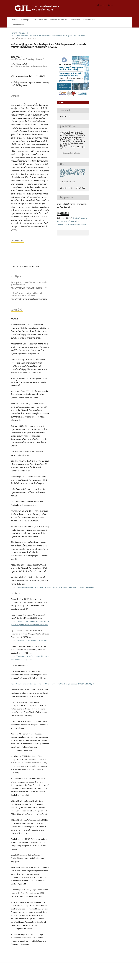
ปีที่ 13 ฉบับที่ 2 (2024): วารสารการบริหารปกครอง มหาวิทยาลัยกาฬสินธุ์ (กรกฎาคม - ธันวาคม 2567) (48, 36)
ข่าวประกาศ (75, 20)
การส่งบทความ (89, 20)
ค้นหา (123, 20)
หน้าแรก (14, 33)
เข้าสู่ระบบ (101, 5)
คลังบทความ (24, 33)
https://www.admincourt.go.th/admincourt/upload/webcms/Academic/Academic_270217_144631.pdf (52, 587)
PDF (63, 102)
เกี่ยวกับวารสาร (18, 25)
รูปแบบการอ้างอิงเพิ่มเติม (71, 153)
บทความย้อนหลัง (40, 20)
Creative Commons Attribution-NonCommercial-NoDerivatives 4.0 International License (72, 221)
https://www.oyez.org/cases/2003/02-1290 (29, 640)
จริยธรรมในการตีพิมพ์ (59, 20)
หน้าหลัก (14, 20)
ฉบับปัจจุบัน (26, 20)
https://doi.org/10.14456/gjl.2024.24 (31, 76)
